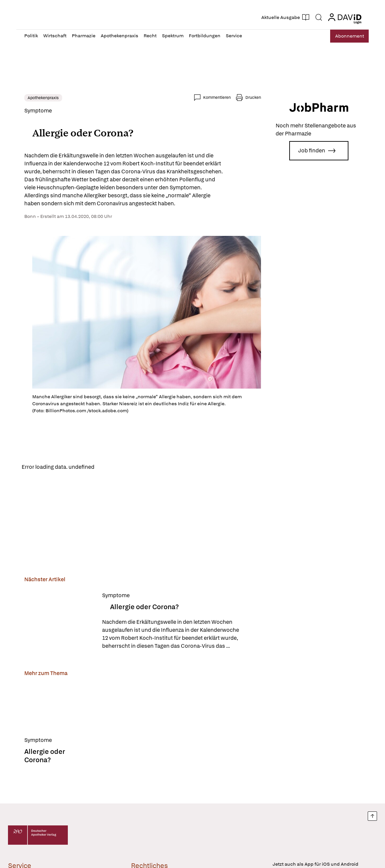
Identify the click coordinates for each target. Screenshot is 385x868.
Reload (109, 467)
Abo (346, 36)
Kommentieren (217, 97)
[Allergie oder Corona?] (59, 622)
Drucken (253, 97)
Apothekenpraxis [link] (43, 98)
